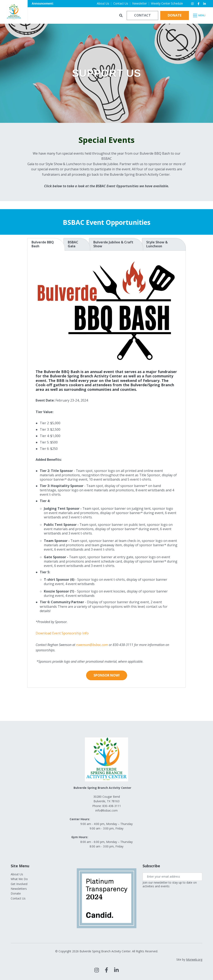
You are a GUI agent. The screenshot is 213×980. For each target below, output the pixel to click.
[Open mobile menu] (199, 15)
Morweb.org (194, 959)
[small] (192, 4)
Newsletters (19, 889)
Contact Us (18, 898)
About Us (17, 874)
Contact (142, 15)
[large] (97, 970)
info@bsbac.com (106, 810)
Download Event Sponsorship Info (62, 633)
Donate (175, 15)
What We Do (19, 879)
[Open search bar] (121, 16)
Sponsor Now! (107, 675)
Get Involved (19, 884)
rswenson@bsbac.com (92, 645)
